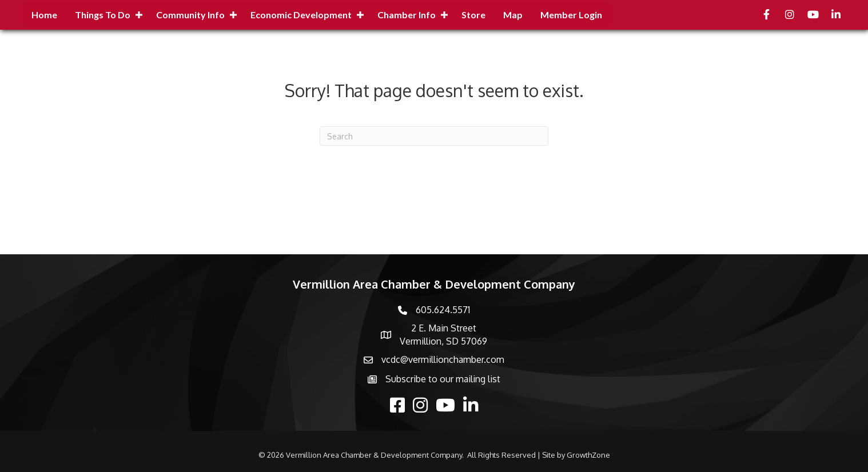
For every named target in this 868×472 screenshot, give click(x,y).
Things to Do (103, 15)
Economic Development (301, 15)
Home (44, 15)
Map (513, 15)
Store (473, 15)
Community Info (190, 15)
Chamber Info (407, 15)
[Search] (434, 136)
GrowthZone (588, 455)
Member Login (571, 15)
